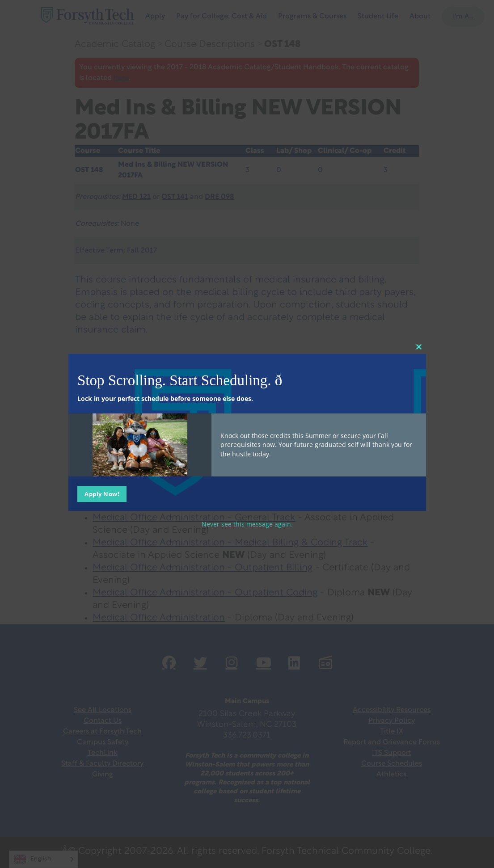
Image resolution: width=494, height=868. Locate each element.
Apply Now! (102, 493)
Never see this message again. (247, 524)
